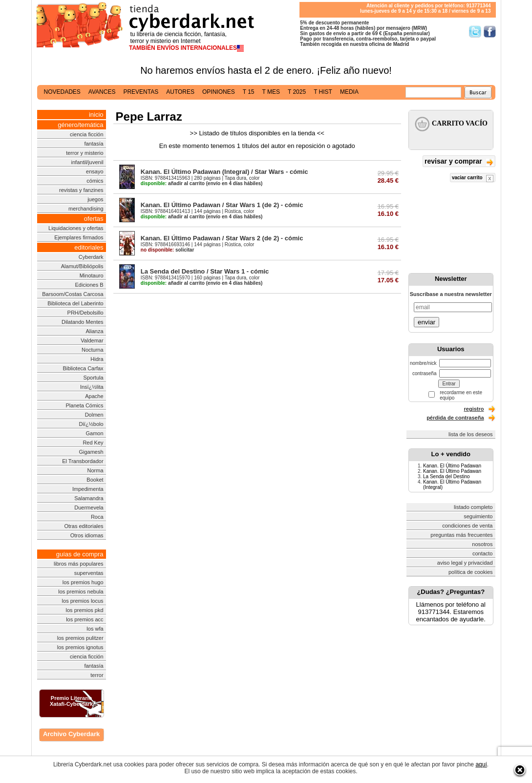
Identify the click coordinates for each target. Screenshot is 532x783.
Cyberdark (91, 257)
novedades (62, 92)
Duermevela (89, 508)
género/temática (80, 125)
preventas (141, 92)
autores (180, 92)
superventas (89, 573)
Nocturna (93, 350)
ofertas (94, 219)
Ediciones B (89, 285)
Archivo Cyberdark (71, 734)
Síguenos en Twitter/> (475, 32)
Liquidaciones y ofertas (76, 228)
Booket (95, 480)
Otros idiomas (87, 535)
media (349, 92)
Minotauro (92, 275)
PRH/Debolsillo (85, 313)
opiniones (219, 92)
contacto (483, 553)
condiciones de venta (467, 526)
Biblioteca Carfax (83, 368)
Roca (97, 517)
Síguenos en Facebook (490, 32)
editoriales (89, 247)
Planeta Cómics (85, 405)
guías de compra (80, 554)
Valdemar (92, 340)
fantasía (94, 144)
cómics (95, 181)
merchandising (86, 209)
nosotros (482, 544)
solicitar (167, 250)
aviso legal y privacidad (465, 563)
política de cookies (471, 572)
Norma (96, 470)
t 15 (249, 92)
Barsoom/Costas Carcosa (73, 294)
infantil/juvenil (87, 162)
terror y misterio (85, 153)
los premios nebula (81, 592)
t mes (271, 92)
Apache (94, 396)
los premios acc (85, 619)
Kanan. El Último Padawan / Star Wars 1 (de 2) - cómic (222, 205)
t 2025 (297, 92)
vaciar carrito (473, 179)
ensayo (95, 171)
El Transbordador (83, 461)
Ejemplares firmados (79, 237)
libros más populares (79, 564)
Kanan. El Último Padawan (452, 466)
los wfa (95, 629)
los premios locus (83, 601)
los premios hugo (83, 582)
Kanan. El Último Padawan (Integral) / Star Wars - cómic (224, 172)
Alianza (95, 331)
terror (97, 675)
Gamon (95, 433)
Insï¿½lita (92, 387)
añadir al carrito (173, 183)
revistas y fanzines (81, 190)
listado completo (473, 507)
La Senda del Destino (447, 476)
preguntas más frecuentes (461, 535)
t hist (323, 92)
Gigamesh (91, 452)
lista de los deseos (471, 434)
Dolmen (94, 415)
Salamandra (89, 498)
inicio (96, 115)
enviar (426, 322)
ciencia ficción (86, 134)
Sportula (94, 378)
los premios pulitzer (80, 638)
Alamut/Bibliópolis (82, 266)
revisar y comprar (459, 162)
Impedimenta (88, 489)
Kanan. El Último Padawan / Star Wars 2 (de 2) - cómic (222, 238)
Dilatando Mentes (83, 322)
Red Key (93, 443)
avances (102, 92)
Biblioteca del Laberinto (75, 303)
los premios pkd (85, 610)
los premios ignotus (80, 647)
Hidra (97, 359)
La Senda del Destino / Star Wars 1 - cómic (205, 271)
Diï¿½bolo (91, 424)
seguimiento (478, 516)
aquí (481, 764)
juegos (95, 199)
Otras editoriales (84, 526)
